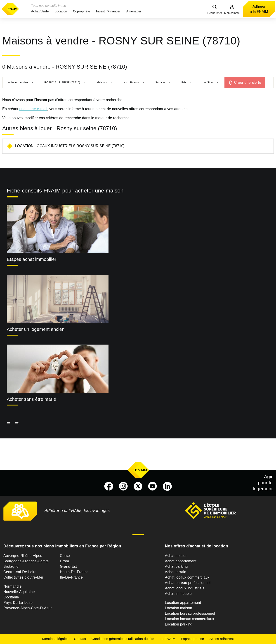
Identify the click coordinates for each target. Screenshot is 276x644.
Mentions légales (55, 639)
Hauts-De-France (74, 572)
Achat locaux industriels (185, 588)
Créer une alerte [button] (248, 82)
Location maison (179, 608)
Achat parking (176, 566)
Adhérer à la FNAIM (259, 9)
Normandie (13, 586)
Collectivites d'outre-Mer (23, 577)
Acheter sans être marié (31, 399)
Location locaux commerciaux (190, 619)
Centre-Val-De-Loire (20, 572)
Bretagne (11, 566)
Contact (80, 639)
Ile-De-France (71, 577)
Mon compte (232, 13)
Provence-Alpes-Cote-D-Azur (28, 608)
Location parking (179, 624)
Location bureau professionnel (190, 613)
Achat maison (176, 556)
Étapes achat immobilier (32, 259)
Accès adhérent (222, 639)
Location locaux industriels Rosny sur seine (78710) (70, 146)
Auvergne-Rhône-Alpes (23, 556)
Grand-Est (68, 566)
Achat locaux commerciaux (187, 577)
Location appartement (183, 603)
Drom (64, 561)
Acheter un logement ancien (36, 329)
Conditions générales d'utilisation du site (123, 639)
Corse (65, 556)
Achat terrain (176, 572)
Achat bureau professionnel (188, 583)
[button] (40, 11)
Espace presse (192, 639)
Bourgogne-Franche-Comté (26, 561)
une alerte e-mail (33, 109)
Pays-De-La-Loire (18, 603)
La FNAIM (168, 639)
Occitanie (11, 597)
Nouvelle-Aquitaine (19, 592)
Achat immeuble (178, 594)
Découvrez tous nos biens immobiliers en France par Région (62, 546)
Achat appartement (181, 561)
